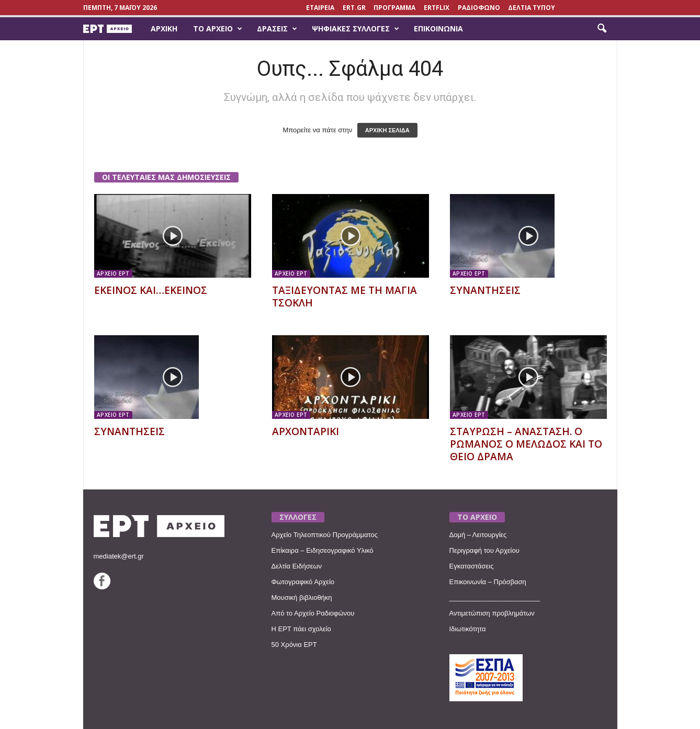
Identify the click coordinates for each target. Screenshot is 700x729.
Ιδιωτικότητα (468, 629)
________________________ (495, 597)
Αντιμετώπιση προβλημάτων (492, 613)
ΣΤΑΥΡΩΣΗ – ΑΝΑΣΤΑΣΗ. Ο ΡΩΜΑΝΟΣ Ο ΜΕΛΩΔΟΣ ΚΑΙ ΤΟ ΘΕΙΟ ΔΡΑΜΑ (526, 444)
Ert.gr (354, 8)
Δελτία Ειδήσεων (297, 566)
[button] (602, 29)
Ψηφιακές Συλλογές (355, 29)
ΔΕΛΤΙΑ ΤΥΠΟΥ (532, 8)
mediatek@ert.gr (119, 556)
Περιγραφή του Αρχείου (484, 550)
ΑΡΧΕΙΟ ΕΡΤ (113, 274)
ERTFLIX (437, 8)
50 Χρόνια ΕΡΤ (294, 645)
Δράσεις (277, 29)
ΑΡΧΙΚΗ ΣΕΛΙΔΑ (387, 130)
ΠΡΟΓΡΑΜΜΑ (394, 8)
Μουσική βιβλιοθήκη (302, 597)
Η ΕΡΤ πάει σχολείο (301, 629)
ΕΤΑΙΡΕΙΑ (320, 8)
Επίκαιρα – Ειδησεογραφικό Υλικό (323, 550)
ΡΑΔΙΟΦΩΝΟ (479, 8)
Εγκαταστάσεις (472, 566)
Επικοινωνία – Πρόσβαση (488, 582)
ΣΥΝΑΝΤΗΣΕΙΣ (485, 290)
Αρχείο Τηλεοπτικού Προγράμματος (325, 535)
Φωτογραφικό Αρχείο (303, 582)
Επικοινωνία (438, 29)
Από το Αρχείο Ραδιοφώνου (313, 613)
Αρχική (164, 29)
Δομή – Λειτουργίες (478, 535)
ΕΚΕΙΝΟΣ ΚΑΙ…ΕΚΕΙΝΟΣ (151, 290)
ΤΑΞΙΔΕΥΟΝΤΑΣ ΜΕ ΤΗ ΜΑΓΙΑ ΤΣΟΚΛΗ (345, 297)
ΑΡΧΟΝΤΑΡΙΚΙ (306, 431)
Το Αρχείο (218, 29)
